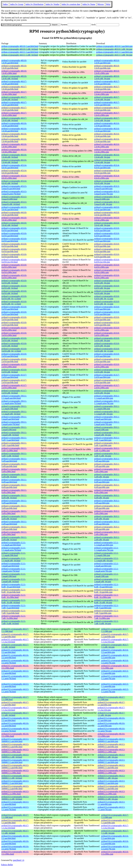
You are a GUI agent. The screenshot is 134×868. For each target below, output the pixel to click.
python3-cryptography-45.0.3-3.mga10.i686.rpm (107, 198)
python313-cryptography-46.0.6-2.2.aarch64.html (15, 719)
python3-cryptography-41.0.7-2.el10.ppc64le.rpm (107, 381)
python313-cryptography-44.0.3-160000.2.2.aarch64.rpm (111, 782)
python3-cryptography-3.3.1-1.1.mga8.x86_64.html (14, 559)
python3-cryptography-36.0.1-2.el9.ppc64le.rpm (107, 528)
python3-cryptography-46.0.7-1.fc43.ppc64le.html (14, 109)
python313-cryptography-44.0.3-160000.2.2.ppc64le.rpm (111, 787)
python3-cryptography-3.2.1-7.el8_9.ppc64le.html (14, 612)
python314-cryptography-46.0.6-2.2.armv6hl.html (15, 842)
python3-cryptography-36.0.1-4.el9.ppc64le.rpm (107, 486)
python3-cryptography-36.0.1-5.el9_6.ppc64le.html (14, 444)
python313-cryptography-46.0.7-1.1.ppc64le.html (15, 704)
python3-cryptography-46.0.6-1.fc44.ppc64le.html (14, 135)
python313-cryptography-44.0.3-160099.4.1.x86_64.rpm (111, 756)
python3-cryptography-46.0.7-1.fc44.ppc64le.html (14, 88)
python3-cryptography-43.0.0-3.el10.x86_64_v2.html (14, 350)
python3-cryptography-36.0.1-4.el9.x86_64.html (14, 497)
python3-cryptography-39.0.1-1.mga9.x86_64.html (14, 434)
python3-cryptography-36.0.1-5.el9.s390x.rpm (107, 470)
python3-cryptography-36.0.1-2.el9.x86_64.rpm (107, 538)
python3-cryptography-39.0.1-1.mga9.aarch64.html (14, 418)
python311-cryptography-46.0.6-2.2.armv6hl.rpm (115, 656)
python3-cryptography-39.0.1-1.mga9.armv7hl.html (14, 423)
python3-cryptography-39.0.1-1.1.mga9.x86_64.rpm (107, 413)
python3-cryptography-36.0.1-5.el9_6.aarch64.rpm (107, 439)
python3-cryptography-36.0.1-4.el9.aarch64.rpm (107, 481)
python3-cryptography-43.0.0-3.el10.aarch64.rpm (107, 308)
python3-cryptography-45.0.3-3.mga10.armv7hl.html (14, 193)
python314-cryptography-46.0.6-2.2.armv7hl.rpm (115, 848)
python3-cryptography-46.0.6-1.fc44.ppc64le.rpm (107, 135)
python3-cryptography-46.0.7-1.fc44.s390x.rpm (107, 93)
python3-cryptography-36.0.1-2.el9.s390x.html (14, 533)
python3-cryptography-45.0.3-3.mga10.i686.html (14, 198)
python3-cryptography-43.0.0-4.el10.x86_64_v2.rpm (107, 297)
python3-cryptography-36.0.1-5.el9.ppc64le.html (14, 465)
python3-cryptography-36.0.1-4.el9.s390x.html (14, 491)
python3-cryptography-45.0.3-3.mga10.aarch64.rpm (107, 187)
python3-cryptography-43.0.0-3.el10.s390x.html (14, 329)
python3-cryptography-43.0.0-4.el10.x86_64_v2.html (14, 297)
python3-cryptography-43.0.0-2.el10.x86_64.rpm (107, 371)
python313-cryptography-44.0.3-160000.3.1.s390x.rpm (111, 772)
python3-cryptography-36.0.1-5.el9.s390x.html (14, 470)
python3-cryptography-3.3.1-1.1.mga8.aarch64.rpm (106, 544)
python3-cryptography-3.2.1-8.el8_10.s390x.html (14, 596)
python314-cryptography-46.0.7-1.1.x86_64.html (15, 832)
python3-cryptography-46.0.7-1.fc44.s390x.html (14, 93)
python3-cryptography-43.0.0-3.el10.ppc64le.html (14, 318)
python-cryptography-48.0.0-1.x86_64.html (20, 49)
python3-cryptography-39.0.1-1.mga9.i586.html (14, 428)
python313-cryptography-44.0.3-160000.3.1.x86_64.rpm (111, 777)
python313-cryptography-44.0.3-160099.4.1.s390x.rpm (111, 751)
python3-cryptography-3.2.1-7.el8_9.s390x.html (14, 617)
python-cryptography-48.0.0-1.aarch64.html (20, 46)
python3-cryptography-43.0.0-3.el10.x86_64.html (14, 339)
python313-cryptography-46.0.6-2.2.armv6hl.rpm (111, 724)
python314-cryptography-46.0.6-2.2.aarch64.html (15, 837)
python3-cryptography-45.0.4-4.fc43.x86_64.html (14, 182)
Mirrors (101, 4)
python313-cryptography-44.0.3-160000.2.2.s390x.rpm (111, 793)
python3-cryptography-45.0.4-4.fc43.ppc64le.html (14, 172)
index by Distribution (34, 4)
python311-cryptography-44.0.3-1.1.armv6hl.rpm (115, 672)
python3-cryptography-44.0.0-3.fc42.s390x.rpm (107, 219)
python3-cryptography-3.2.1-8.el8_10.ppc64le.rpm (106, 591)
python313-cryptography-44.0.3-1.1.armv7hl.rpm (111, 808)
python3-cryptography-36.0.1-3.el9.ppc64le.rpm (107, 507)
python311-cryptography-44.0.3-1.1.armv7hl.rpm (115, 677)
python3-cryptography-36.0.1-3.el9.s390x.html (14, 512)
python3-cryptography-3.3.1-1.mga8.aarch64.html (14, 565)
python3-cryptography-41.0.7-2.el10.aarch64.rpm (107, 376)
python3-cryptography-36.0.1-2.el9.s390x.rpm (107, 533)
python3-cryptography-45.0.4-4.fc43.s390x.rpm (107, 177)
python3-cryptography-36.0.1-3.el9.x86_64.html (14, 518)
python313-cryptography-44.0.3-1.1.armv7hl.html (15, 808)
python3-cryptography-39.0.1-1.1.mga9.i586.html (14, 407)
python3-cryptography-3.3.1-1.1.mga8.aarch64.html (14, 544)
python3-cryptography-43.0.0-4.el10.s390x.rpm (107, 266)
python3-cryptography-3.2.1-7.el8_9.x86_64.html (14, 622)
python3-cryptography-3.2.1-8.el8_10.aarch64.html (14, 586)
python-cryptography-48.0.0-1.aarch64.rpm (114, 46)
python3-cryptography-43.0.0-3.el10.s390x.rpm (107, 329)
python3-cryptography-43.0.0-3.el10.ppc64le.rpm (107, 318)
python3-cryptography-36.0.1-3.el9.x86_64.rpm (107, 518)
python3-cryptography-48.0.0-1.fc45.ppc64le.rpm (107, 67)
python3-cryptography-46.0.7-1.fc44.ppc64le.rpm (107, 88)
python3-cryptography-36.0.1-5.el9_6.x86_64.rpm (107, 455)
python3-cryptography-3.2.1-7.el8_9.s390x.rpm (106, 617)
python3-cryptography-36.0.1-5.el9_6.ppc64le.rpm (107, 444)
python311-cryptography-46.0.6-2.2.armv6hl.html (15, 656)
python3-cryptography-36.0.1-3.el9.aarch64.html (14, 502)
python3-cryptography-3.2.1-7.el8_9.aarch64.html (14, 607)
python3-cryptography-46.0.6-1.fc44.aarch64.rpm (107, 125)
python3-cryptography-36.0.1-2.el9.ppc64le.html (14, 528)
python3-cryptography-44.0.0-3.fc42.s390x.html (14, 219)
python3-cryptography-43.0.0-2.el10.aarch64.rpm (107, 355)
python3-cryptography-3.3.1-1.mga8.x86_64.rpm (106, 580)
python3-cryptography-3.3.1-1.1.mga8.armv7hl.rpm (106, 549)
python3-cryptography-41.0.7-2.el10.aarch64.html (14, 376)
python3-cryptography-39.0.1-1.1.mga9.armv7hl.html (14, 402)
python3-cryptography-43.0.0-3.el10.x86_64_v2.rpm (107, 350)
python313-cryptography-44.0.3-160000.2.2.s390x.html (15, 793)
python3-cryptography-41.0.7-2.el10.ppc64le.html (14, 381)
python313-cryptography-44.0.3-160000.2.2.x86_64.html (15, 798)
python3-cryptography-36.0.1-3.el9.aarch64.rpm (107, 502)
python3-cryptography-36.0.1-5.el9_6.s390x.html (14, 449)
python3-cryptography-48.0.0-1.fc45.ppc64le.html (14, 67)
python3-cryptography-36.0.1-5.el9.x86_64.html (14, 476)
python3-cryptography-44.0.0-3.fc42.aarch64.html (14, 208)
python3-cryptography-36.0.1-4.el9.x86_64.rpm (107, 497)
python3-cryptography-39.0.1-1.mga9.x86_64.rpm (107, 434)
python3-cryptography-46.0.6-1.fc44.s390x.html (14, 145)
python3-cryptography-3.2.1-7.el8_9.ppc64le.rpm (106, 612)
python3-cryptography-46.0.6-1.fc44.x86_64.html (14, 156)
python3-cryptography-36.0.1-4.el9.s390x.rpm (107, 491)
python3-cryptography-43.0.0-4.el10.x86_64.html (14, 282)
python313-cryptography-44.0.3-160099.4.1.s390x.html (15, 751)
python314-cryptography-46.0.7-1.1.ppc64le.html (15, 821)
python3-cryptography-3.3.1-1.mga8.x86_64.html (14, 580)
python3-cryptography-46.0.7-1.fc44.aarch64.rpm (107, 83)
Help (108, 4)
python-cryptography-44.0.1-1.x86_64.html (20, 55)
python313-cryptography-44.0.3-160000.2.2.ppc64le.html (15, 787)
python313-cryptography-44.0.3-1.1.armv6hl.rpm (111, 803)
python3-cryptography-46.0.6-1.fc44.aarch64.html (14, 125)
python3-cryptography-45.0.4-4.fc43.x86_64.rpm (107, 182)
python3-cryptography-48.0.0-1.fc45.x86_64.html (14, 77)
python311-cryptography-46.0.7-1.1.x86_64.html (15, 646)
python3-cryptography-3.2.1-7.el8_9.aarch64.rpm (106, 607)
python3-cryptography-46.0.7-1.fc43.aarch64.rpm (107, 104)
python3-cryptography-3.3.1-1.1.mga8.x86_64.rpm (106, 559)
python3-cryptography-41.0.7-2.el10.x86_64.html (14, 392)
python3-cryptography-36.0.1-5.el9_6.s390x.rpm (107, 449)
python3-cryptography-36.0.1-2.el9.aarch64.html (14, 523)
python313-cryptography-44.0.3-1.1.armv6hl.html (15, 803)
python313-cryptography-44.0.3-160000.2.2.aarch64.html (15, 782)
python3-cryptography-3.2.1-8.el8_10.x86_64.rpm (106, 601)
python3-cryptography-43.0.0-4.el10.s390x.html (14, 266)
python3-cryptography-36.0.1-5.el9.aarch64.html (14, 460)
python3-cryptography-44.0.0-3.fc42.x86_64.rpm (107, 224)
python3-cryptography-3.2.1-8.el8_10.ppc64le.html (14, 591)
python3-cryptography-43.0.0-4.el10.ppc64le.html (14, 245)
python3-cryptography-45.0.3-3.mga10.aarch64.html (14, 187)
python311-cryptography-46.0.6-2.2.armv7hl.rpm (115, 662)
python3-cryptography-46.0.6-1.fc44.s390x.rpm (107, 145)
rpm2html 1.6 (19, 860)
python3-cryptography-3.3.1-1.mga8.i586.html (14, 575)
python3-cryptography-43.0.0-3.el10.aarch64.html (14, 308)
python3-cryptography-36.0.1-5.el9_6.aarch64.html (14, 439)
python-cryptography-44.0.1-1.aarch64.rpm (114, 52)
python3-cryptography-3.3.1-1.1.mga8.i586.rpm (106, 554)
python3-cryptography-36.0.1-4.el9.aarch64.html (14, 481)
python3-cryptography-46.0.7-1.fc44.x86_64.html (14, 98)
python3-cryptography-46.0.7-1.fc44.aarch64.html (14, 83)
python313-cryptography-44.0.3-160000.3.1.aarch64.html (15, 761)
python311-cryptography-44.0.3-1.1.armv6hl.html (15, 672)
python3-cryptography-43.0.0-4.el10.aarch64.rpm (107, 229)
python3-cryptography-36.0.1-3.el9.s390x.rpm (107, 512)
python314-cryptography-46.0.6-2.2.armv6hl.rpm (115, 842)
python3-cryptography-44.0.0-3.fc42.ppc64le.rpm (107, 214)
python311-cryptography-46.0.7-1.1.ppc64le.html (15, 635)
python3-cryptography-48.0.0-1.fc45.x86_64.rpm (107, 77)
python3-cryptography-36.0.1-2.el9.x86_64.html (14, 538)
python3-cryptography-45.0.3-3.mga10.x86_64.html (14, 203)
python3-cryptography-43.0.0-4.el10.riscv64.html (14, 261)
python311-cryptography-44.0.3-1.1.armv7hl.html (15, 677)
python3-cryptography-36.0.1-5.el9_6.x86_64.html (14, 455)
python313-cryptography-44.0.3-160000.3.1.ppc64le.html (15, 766)
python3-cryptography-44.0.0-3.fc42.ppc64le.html (14, 214)
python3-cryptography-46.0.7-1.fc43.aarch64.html (14, 104)
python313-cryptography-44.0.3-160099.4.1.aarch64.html (15, 740)
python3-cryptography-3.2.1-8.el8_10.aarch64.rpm (106, 586)
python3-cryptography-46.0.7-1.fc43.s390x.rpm (107, 114)
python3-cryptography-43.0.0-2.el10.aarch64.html (14, 355)
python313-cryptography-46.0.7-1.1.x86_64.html (15, 714)
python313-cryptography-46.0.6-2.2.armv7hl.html (15, 730)
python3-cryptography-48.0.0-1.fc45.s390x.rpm (107, 72)
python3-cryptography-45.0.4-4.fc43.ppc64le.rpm (107, 172)
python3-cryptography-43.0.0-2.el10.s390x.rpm (107, 366)
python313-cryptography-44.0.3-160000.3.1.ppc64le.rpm (111, 766)
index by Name (89, 4)
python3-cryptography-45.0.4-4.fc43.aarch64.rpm (107, 166)
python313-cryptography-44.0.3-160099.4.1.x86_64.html (15, 756)
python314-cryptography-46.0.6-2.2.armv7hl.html (15, 848)
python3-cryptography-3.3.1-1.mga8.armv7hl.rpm (106, 570)
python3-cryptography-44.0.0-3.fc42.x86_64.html (14, 224)
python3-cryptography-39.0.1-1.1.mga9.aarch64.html (14, 397)
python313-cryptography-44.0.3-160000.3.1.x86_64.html (15, 777)
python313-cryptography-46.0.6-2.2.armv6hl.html (15, 724)
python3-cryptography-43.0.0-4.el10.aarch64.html (14, 229)
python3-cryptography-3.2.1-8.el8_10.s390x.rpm (106, 596)
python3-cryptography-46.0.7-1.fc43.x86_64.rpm (107, 119)
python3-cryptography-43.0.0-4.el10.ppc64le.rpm (107, 245)
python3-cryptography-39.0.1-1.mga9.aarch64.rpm (107, 418)
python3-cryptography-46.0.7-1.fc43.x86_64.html (14, 119)
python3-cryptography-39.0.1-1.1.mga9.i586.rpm (107, 407)
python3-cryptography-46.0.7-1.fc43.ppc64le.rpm (107, 109)
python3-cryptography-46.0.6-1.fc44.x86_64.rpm (107, 156)
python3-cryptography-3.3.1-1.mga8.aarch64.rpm (106, 565)
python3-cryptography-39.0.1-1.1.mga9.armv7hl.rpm (107, 402)
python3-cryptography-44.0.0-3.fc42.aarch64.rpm (107, 208)
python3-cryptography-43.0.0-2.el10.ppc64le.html (14, 360)
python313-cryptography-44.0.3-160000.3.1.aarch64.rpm (111, 761)
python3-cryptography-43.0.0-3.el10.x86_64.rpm (107, 339)
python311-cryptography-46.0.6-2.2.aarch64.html (15, 651)
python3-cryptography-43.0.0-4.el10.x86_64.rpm (107, 282)
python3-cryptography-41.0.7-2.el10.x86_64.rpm (107, 392)
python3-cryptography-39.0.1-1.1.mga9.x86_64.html (14, 413)
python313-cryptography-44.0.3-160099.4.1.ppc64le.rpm (111, 745)
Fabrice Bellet (7, 865)
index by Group (17, 4)
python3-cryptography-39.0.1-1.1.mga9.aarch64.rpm (107, 397)
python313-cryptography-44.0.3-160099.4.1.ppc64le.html (15, 745)
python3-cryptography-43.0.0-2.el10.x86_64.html (14, 371)
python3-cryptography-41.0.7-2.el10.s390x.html (14, 387)
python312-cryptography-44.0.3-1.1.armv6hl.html (15, 685)
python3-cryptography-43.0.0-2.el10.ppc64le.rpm (107, 360)
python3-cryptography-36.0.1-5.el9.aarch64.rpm (107, 460)
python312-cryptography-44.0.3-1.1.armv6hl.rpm (115, 685)
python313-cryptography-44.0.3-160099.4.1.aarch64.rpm (111, 740)
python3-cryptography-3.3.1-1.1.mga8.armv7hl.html (14, 549)
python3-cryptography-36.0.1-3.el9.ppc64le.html (14, 507)
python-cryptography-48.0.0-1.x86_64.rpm (114, 49)
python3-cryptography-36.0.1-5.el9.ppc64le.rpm (107, 465)
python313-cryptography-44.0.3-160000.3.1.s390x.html (15, 772)
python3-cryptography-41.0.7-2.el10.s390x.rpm (107, 387)
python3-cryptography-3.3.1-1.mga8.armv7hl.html (14, 570)
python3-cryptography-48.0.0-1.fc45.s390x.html (14, 72)
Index (5, 4)
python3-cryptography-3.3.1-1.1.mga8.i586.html (14, 554)
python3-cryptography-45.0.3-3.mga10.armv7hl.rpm (107, 193)
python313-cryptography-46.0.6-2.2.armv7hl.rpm (111, 730)
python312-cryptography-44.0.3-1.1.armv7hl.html (15, 690)
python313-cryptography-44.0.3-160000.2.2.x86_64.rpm (111, 798)
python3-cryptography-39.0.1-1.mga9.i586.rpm (107, 428)
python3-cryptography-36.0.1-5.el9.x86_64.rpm (107, 476)
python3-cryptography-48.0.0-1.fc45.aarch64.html (14, 62)
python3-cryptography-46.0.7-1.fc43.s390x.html (14, 114)
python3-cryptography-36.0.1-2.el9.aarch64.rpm (107, 523)
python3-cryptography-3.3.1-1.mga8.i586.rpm (106, 575)
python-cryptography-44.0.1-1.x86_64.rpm (114, 55)
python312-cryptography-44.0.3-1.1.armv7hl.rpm (115, 690)
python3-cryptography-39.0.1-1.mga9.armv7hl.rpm (107, 423)
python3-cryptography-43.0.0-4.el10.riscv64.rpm (107, 261)
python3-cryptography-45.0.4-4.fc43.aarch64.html (14, 166)
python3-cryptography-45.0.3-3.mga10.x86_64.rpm (107, 203)
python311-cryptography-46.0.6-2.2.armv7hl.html (15, 662)
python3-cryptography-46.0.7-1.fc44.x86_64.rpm (107, 98)
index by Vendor (53, 4)
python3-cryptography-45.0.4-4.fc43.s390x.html (14, 177)
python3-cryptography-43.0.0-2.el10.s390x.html (14, 366)
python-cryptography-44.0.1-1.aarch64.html (20, 52)
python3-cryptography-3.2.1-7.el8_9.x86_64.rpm (106, 622)
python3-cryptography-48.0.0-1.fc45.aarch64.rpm (107, 62)
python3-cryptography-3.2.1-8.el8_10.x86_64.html (14, 601)
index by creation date (71, 4)
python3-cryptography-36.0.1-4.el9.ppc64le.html (14, 486)
